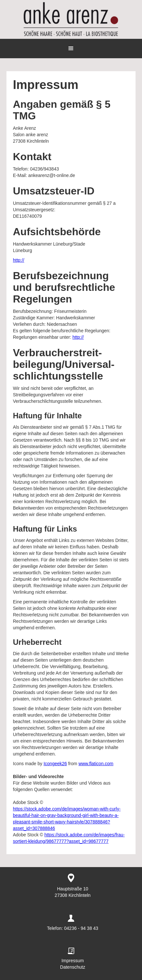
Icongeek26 (55, 764)
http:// (19, 260)
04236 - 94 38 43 (81, 928)
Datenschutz (73, 967)
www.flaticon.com (96, 764)
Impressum (72, 961)
